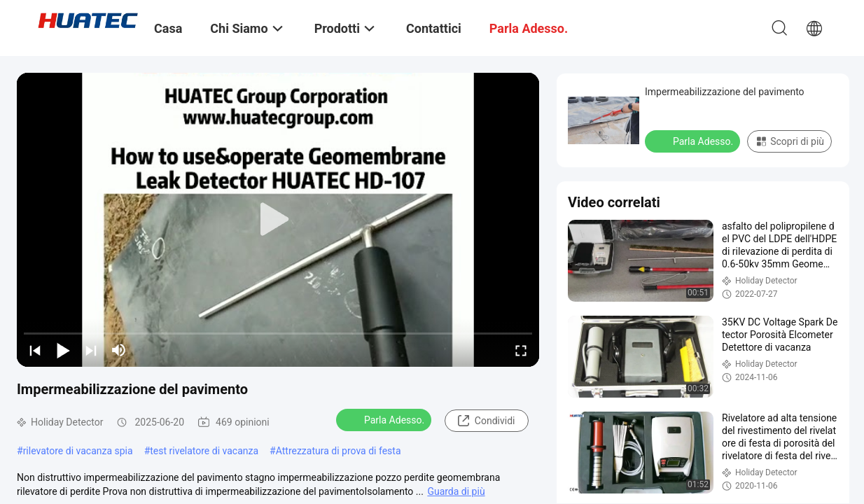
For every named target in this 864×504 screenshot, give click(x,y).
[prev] (35, 350)
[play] (278, 220)
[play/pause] (63, 350)
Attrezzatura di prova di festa (339, 451)
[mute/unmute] (119, 350)
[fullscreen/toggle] (521, 350)
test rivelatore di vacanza (204, 451)
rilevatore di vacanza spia (78, 451)
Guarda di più (456, 491)
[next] (91, 350)
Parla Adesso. (385, 419)
